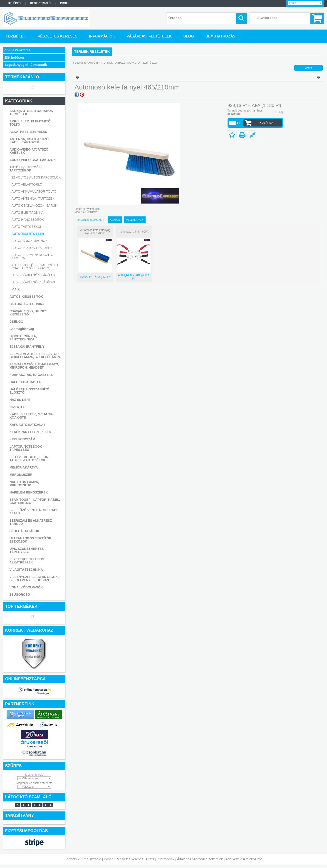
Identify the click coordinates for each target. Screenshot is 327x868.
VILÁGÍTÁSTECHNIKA (26, 570)
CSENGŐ (16, 322)
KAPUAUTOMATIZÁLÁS (28, 425)
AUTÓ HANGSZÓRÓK (28, 220)
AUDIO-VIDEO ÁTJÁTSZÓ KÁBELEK (29, 151)
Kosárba (266, 123)
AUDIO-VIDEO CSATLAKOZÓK (33, 160)
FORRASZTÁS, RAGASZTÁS (31, 375)
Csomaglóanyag (22, 329)
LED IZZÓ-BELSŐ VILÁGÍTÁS (33, 275)
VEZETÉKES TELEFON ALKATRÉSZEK (27, 561)
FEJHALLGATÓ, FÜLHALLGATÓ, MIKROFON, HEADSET (34, 366)
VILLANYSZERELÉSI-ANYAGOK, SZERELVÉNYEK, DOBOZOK (34, 578)
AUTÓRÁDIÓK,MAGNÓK (30, 241)
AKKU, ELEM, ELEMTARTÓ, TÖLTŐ (31, 123)
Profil (150, 859)
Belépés (14, 3)
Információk (166, 859)
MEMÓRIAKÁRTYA (24, 467)
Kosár (108, 859)
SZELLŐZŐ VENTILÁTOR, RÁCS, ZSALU (34, 512)
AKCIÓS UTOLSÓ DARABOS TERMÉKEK (31, 112)
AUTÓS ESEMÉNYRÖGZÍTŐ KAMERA (32, 256)
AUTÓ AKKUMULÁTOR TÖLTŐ (34, 191)
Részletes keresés (130, 859)
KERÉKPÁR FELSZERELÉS (30, 432)
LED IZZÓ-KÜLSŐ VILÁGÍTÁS (33, 282)
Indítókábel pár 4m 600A (134, 232)
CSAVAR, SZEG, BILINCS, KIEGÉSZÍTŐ (29, 313)
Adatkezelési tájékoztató (244, 859)
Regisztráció (92, 859)
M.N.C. (17, 289)
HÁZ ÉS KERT (20, 400)
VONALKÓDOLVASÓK (26, 587)
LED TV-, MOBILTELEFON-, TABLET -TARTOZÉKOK (30, 459)
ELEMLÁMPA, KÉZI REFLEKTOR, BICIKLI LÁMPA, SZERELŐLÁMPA (35, 355)
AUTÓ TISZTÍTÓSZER (28, 234)
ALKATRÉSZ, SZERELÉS (28, 132)
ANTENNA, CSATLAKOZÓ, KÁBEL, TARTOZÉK (30, 141)
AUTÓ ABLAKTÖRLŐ (27, 184)
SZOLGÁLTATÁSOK (24, 531)
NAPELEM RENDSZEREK (29, 492)
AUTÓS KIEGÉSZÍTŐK (26, 297)
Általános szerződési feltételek (200, 859)
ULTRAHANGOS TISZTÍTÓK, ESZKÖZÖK (31, 540)
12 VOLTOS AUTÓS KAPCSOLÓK (36, 177)
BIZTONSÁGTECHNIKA (27, 304)
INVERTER (18, 407)
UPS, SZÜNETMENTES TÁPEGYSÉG (27, 550)
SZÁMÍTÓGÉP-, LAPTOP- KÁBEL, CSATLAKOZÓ (35, 501)
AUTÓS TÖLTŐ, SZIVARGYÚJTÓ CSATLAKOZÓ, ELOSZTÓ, (36, 267)
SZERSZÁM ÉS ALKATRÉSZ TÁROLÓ (31, 522)
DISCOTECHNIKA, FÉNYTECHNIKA (23, 338)
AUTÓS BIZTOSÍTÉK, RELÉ (32, 248)
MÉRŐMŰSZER (21, 475)
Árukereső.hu (34, 746)
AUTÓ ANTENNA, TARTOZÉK (33, 198)
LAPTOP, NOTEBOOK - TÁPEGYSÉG (27, 448)
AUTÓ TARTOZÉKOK (27, 227)
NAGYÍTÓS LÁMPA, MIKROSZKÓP (24, 484)
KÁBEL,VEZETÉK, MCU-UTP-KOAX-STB (32, 416)
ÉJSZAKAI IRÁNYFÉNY (27, 347)
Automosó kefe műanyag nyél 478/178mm (95, 232)
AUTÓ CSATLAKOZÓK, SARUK (34, 206)
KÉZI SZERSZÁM (22, 439)
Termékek (72, 859)
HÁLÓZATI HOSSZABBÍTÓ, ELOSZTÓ (30, 391)
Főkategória (80, 63)
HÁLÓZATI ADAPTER (26, 382)
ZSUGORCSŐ (20, 595)
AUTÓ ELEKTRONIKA (28, 213)
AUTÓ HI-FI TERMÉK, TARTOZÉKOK (26, 169)
